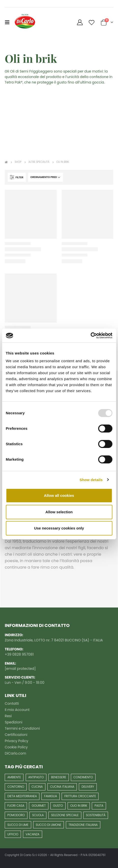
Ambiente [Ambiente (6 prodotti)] (14, 777)
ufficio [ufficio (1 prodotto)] (13, 834)
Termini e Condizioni (22, 728)
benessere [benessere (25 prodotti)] (59, 777)
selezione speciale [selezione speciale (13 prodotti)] (65, 815)
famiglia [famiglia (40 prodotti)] (51, 796)
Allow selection (59, 512)
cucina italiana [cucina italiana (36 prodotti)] (62, 787)
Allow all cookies (59, 495)
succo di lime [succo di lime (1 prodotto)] (18, 825)
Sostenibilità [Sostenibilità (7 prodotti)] (96, 815)
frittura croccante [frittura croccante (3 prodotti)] (80, 796)
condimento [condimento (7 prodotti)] (83, 777)
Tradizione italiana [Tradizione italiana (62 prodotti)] (83, 825)
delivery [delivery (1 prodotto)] (88, 787)
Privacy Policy (17, 741)
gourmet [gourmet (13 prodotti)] (39, 806)
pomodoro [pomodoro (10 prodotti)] (16, 815)
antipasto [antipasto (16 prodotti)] (36, 777)
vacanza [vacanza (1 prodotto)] (33, 834)
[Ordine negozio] (46, 177)
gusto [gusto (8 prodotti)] (58, 806)
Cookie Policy (16, 747)
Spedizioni (13, 722)
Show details (91, 480)
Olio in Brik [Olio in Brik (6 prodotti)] (79, 806)
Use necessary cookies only (59, 528)
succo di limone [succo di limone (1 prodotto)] (48, 825)
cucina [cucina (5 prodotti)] (37, 787)
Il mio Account (17, 710)
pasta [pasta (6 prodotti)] (99, 806)
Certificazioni (16, 735)
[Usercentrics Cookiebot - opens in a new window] (90, 336)
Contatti (12, 703)
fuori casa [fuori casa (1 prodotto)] (16, 806)
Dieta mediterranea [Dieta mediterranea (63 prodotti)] (22, 796)
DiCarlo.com (15, 753)
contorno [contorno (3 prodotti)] (16, 787)
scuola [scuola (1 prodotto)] (38, 815)
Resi (8, 716)
